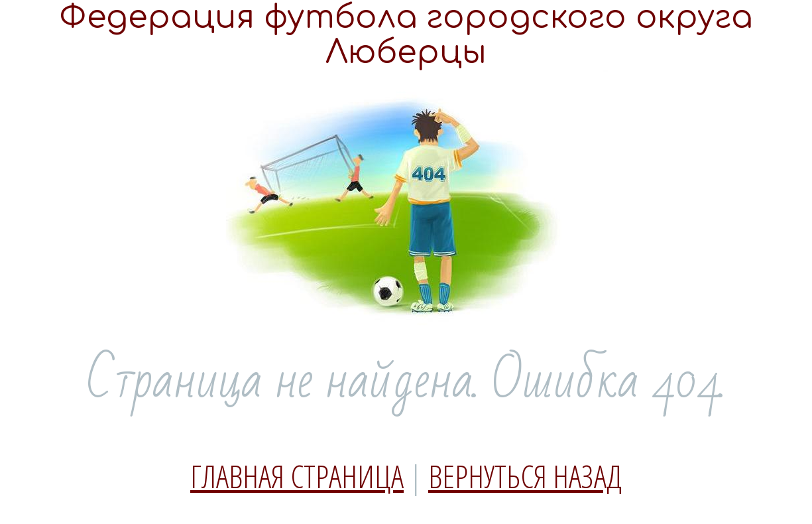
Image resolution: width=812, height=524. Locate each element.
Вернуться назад (525, 476)
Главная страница (297, 476)
